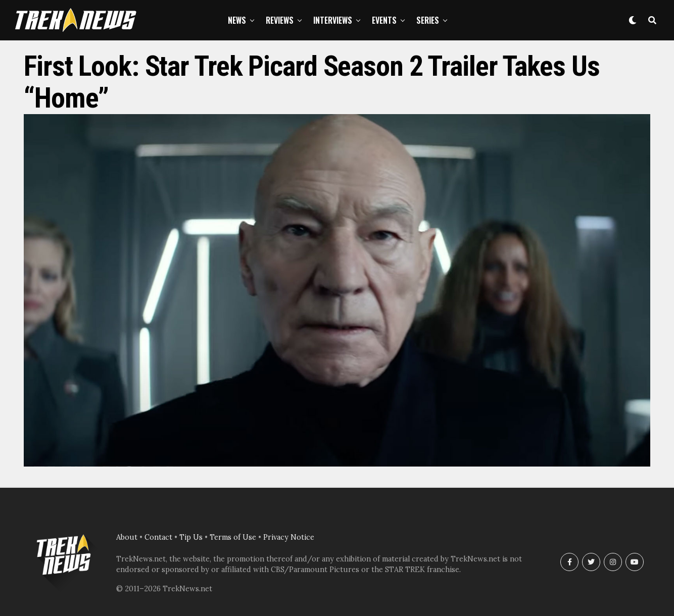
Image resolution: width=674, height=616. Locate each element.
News (237, 20)
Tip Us (191, 537)
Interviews (333, 20)
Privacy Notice (289, 537)
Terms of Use (233, 537)
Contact (158, 537)
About (127, 537)
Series (428, 20)
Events (384, 20)
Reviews (280, 20)
